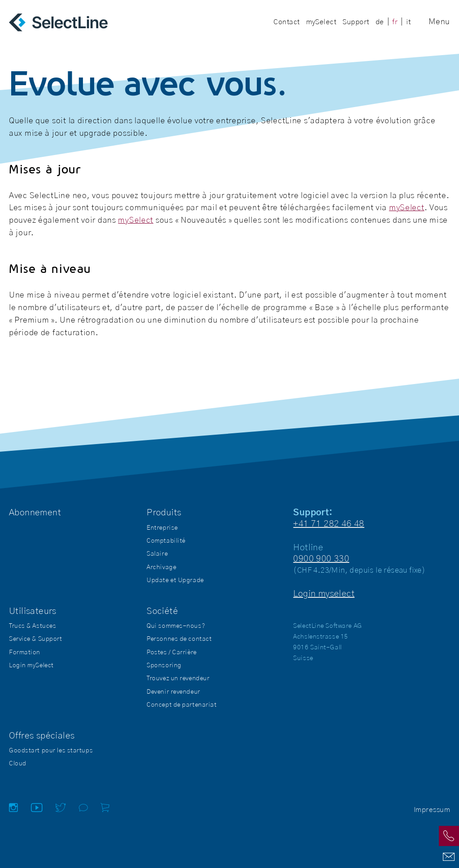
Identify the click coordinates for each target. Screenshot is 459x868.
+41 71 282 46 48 (329, 524)
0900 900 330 (321, 559)
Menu (439, 22)
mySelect (407, 208)
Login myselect (324, 594)
